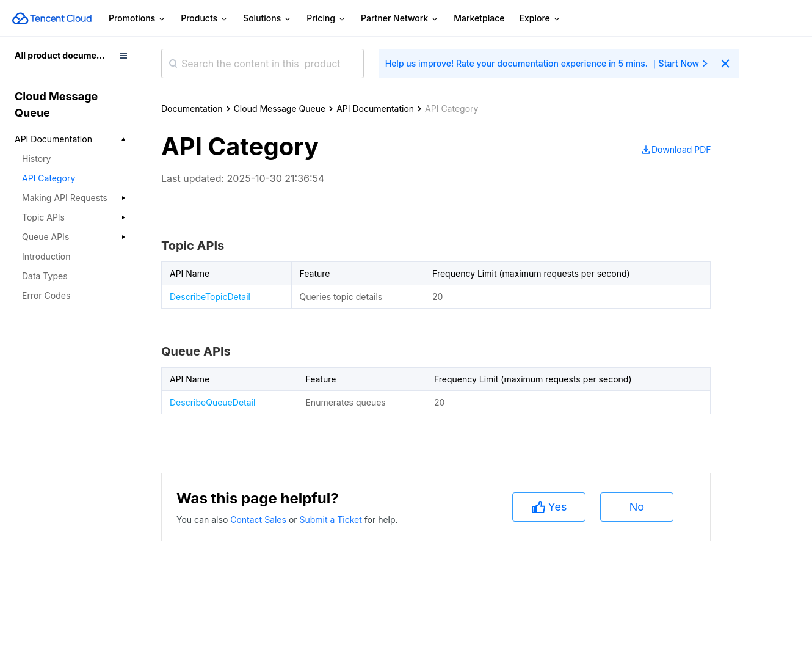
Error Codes (46, 295)
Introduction (46, 256)
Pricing (326, 19)
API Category (49, 178)
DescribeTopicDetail (210, 297)
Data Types (45, 276)
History (36, 159)
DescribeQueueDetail (212, 402)
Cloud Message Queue (280, 108)
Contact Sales (259, 520)
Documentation (192, 108)
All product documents (62, 55)
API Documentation (375, 108)
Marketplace (479, 18)
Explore (540, 19)
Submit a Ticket (332, 520)
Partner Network (400, 19)
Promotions (137, 19)
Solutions (267, 19)
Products (205, 19)
